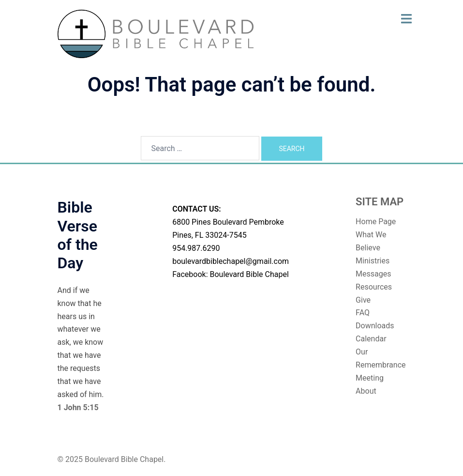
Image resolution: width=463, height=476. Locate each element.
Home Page (376, 222)
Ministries (373, 261)
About (366, 391)
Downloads (375, 326)
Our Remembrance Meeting (381, 365)
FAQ (363, 313)
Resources (374, 287)
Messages (373, 274)
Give (363, 300)
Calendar (371, 339)
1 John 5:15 (78, 407)
